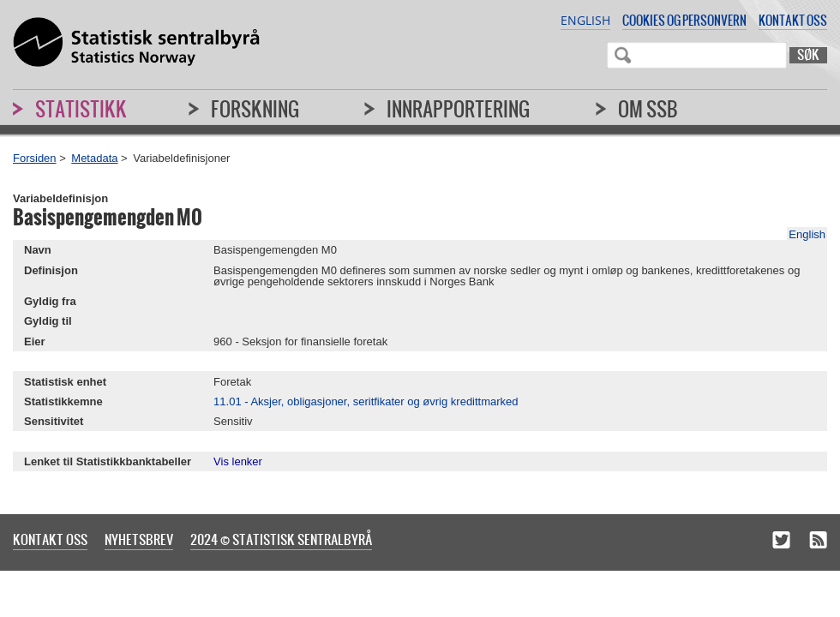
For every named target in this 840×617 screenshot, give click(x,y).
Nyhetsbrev (139, 539)
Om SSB (648, 109)
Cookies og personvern (684, 20)
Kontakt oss (793, 20)
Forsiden (35, 158)
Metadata (94, 158)
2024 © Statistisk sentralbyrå (281, 539)
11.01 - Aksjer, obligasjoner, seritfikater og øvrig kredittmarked (366, 401)
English (585, 20)
